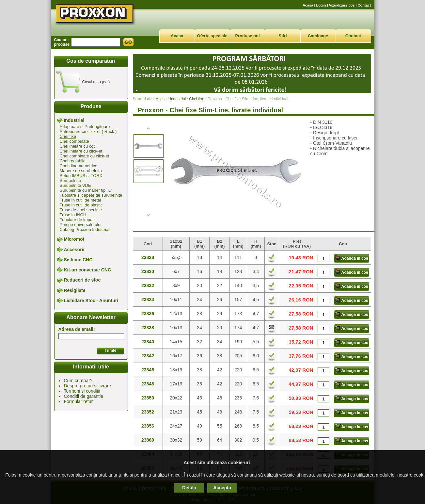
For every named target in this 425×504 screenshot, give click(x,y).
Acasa (308, 5)
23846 (148, 370)
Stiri (283, 36)
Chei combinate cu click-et (85, 156)
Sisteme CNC (78, 260)
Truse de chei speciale (81, 210)
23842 (148, 356)
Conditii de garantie (84, 396)
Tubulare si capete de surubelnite (91, 195)
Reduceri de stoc (82, 280)
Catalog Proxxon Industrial (85, 229)
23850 (148, 398)
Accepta (222, 488)
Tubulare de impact (78, 220)
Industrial (74, 120)
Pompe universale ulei (81, 225)
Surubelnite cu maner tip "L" (86, 190)
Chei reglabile (73, 161)
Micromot (74, 239)
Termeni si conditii (82, 391)
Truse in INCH (73, 215)
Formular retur (79, 401)
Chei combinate (74, 141)
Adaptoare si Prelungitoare (85, 127)
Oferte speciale (212, 36)
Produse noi (247, 36)
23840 (148, 342)
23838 (148, 328)
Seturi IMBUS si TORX (81, 176)
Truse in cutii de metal (80, 200)
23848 (148, 384)
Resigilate (74, 290)
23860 (148, 440)
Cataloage (318, 36)
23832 (148, 285)
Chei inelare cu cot (77, 146)
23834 (148, 300)
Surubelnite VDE (75, 185)
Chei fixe (68, 136)
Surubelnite (71, 180)
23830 (148, 271)
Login (321, 5)
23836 (148, 314)
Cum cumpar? (78, 381)
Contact (364, 5)
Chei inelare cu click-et (81, 151)
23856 (148, 426)
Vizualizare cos (342, 5)
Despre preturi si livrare (88, 386)
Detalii (189, 488)
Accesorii (74, 250)
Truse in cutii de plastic (81, 205)
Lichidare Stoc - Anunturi (91, 301)
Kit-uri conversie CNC (87, 270)
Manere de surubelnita (81, 171)
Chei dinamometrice (79, 166)
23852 (148, 412)
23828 (148, 257)
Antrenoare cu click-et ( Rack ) (88, 131)
